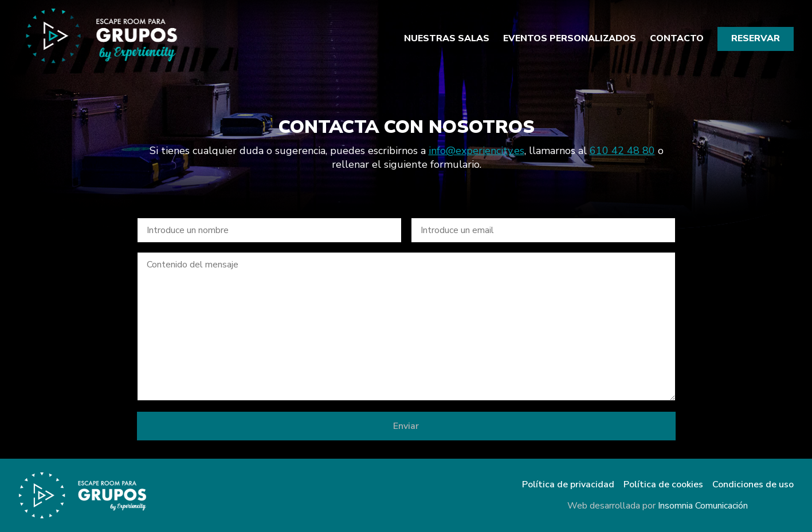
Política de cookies (663, 485)
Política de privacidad (568, 485)
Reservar (756, 38)
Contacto (677, 39)
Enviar (406, 426)
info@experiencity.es (476, 151)
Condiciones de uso (753, 485)
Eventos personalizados (570, 39)
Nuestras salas (447, 39)
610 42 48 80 (622, 151)
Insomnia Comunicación (703, 506)
